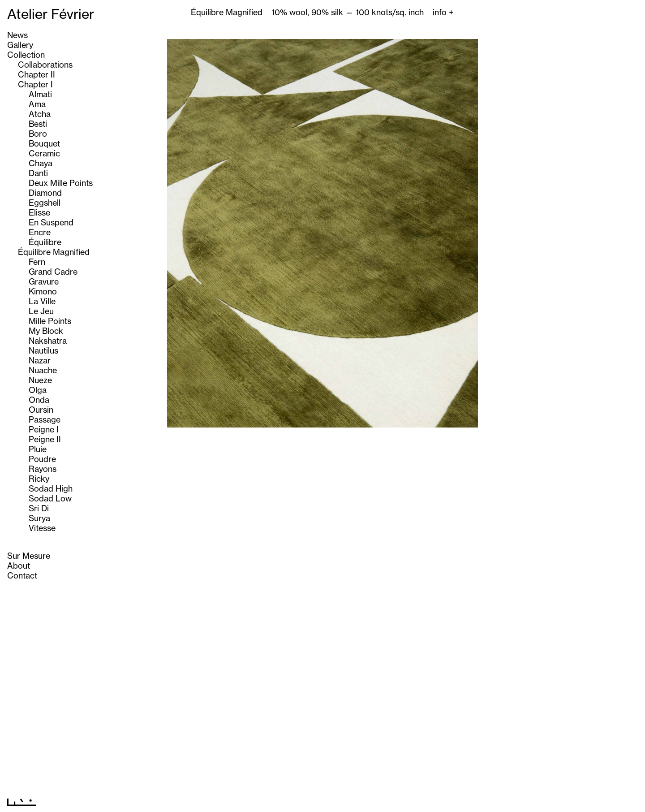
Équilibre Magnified (54, 252)
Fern (37, 262)
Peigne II (45, 439)
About (19, 566)
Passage (45, 419)
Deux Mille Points (61, 183)
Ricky (39, 479)
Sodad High (51, 488)
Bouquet (44, 143)
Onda (39, 400)
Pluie (38, 449)
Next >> (347, 800)
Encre (40, 232)
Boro (38, 134)
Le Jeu (41, 311)
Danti (38, 173)
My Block (46, 331)
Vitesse (42, 528)
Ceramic (44, 153)
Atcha (40, 114)
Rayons (43, 469)
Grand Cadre (53, 272)
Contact (22, 575)
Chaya (41, 163)
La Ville (42, 301)
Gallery (20, 45)
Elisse (39, 212)
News (17, 35)
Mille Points (50, 321)
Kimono (43, 291)
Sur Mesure (29, 556)
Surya (39, 518)
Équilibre (45, 242)
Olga (38, 390)
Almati (40, 94)
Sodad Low (50, 498)
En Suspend (51, 222)
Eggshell (45, 203)
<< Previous (306, 800)
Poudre (42, 459)
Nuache (43, 370)
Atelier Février (51, 14)
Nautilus (43, 350)
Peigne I (44, 429)
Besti (38, 124)
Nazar (40, 360)
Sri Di (39, 508)
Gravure (44, 281)
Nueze (40, 380)
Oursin (41, 410)
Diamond (45, 193)
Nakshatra (48, 341)
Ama (37, 104)
